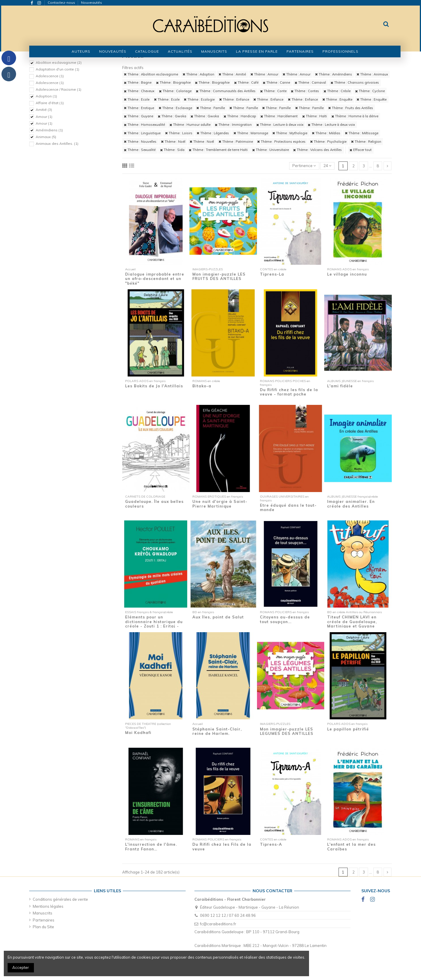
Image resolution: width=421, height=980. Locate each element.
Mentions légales (48, 906)
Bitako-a (202, 386)
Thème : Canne (276, 82)
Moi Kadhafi (138, 733)
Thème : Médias (326, 133)
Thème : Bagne (138, 82)
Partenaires (44, 920)
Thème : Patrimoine (236, 142)
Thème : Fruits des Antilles (351, 108)
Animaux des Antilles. (57, 143)
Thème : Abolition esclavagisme (151, 74)
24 (327, 166)
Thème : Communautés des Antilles (226, 91)
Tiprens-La (272, 274)
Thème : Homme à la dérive (355, 116)
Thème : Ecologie (199, 99)
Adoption (46, 96)
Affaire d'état (50, 103)
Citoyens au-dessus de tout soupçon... (285, 619)
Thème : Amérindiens (334, 74)
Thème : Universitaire (271, 150)
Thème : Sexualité (140, 150)
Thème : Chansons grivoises (355, 82)
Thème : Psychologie (328, 142)
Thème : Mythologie (290, 133)
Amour (44, 117)
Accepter (21, 967)
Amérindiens (49, 130)
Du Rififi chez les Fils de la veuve (222, 847)
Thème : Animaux (372, 74)
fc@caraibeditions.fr (218, 924)
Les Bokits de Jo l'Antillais (154, 386)
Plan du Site (43, 927)
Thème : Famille (211, 108)
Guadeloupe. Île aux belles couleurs (154, 504)
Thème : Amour (264, 74)
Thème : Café (246, 82)
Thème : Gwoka (172, 116)
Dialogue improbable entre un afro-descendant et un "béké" (155, 279)
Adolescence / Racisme (58, 89)
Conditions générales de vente (60, 899)
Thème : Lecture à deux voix (280, 125)
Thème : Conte (273, 91)
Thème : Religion (366, 142)
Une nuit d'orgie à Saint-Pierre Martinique (220, 504)
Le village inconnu (347, 274)
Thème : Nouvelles (140, 142)
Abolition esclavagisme (59, 62)
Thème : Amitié (232, 74)
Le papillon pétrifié (348, 729)
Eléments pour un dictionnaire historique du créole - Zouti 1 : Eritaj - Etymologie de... (154, 624)
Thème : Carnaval (310, 82)
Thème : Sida (172, 150)
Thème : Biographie (173, 82)
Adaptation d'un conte (57, 69)
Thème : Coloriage (175, 91)
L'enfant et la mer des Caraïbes (351, 847)
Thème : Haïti (315, 116)
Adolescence (50, 76)
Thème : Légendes (213, 133)
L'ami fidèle (340, 386)
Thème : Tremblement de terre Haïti (218, 150)
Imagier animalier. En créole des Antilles (351, 504)
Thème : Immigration (233, 125)
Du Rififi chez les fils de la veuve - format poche (289, 392)
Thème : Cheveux (139, 91)
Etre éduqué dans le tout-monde (288, 508)
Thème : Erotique (139, 108)
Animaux (46, 137)
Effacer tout (361, 150)
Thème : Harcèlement (279, 116)
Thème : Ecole (137, 99)
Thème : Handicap (240, 116)
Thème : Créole (337, 91)
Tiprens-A (271, 844)
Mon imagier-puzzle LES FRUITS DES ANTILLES (219, 276)
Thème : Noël (173, 142)
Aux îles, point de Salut (218, 617)
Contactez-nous (62, 2)
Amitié (44, 110)
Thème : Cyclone (370, 91)
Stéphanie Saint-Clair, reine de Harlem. (217, 731)
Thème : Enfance (234, 99)
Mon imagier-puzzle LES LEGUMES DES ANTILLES (287, 731)
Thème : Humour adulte (190, 125)
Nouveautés (92, 2)
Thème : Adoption (199, 74)
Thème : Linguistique (142, 133)
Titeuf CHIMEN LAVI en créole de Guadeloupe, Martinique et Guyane (352, 621)
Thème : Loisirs (179, 133)
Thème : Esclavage (175, 108)
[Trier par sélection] (304, 166)
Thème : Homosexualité (144, 125)
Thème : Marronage (251, 133)
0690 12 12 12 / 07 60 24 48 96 (228, 915)
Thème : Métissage (362, 133)
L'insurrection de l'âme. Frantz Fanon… (151, 847)
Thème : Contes (305, 91)
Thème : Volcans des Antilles (318, 150)
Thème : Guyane (139, 116)
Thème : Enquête (337, 99)
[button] (147, 51)
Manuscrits (43, 913)
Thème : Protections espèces (281, 142)
